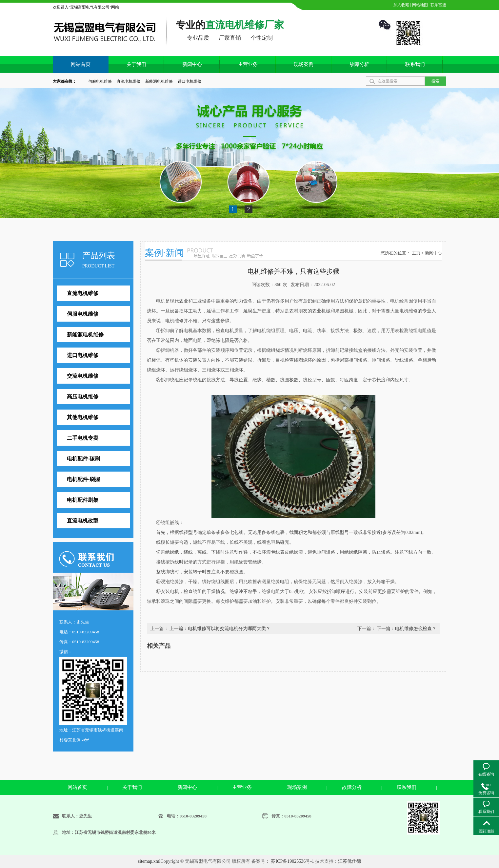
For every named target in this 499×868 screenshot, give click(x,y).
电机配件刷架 (83, 500)
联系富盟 (438, 5)
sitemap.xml (149, 861)
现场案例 (304, 64)
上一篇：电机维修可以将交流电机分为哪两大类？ (220, 629)
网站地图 (419, 5)
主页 (416, 253)
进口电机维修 (190, 81)
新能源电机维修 (159, 81)
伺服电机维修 (100, 81)
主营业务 (248, 64)
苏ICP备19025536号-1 (292, 861)
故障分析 (359, 64)
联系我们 (415, 64)
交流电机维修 (83, 376)
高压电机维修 (83, 397)
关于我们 (136, 64)
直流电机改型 (83, 521)
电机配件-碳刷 (83, 459)
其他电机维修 (83, 417)
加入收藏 (401, 5)
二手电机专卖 (83, 438)
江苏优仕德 (349, 861)
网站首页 (81, 64)
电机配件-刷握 (83, 479)
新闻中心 (192, 64)
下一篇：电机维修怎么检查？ (407, 629)
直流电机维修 (129, 81)
